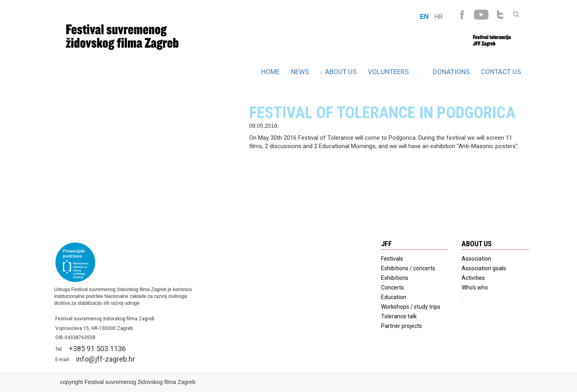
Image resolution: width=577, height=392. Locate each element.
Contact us (501, 72)
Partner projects (401, 326)
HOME (270, 72)
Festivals (392, 259)
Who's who (475, 287)
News (300, 72)
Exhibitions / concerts (408, 268)
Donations (451, 72)
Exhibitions (395, 278)
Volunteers (388, 72)
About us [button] (338, 72)
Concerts (392, 287)
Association (476, 259)
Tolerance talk (399, 316)
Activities (473, 278)
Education (394, 297)
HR (439, 16)
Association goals (484, 268)
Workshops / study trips (411, 307)
